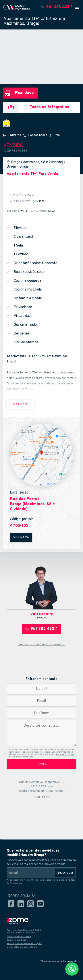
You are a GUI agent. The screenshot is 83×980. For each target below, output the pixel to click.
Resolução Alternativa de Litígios (24, 944)
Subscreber (65, 873)
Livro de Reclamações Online (22, 947)
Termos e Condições (65, 754)
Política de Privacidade (22, 757)
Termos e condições (17, 940)
